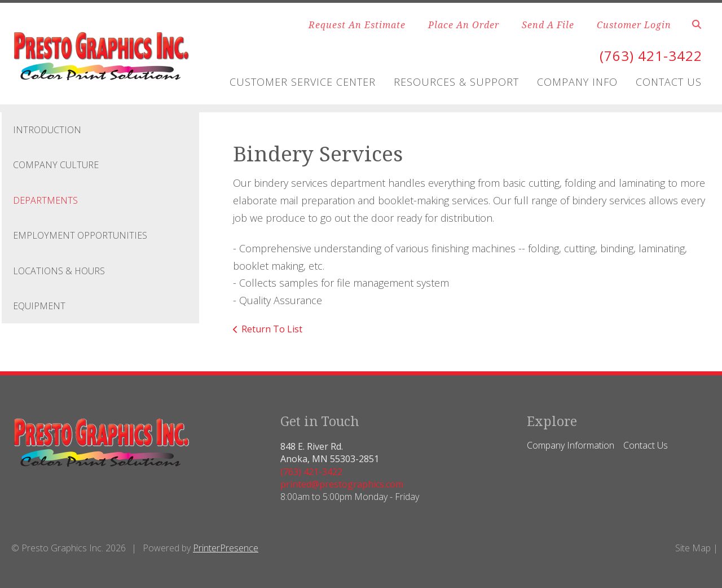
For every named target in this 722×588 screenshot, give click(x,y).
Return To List (272, 329)
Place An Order (464, 25)
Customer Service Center (303, 82)
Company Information (571, 445)
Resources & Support (456, 82)
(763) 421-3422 (651, 56)
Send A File (548, 25)
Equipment (39, 306)
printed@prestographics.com (342, 484)
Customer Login (634, 25)
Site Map (693, 548)
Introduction (47, 130)
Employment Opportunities (80, 235)
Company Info (577, 82)
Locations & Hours (59, 271)
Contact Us (669, 82)
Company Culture (56, 165)
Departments (45, 200)
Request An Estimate (357, 25)
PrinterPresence (226, 548)
